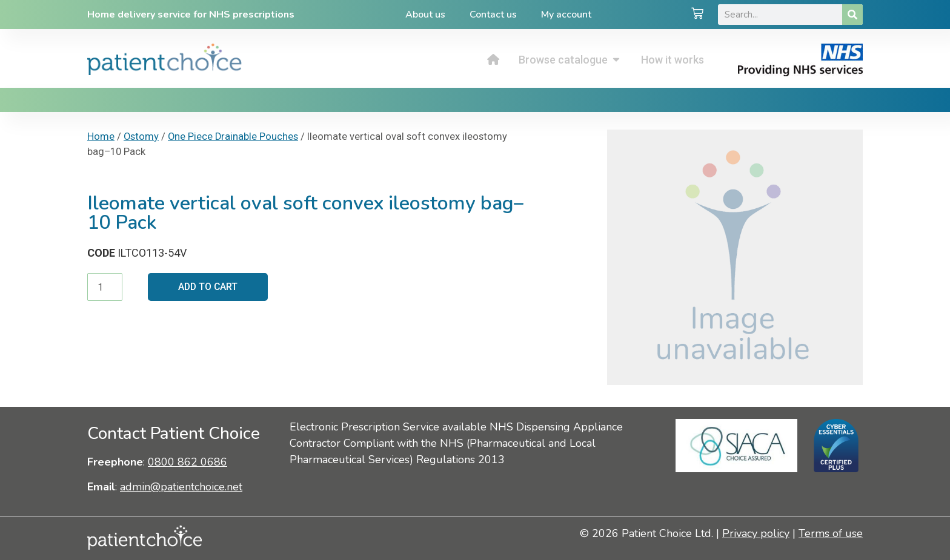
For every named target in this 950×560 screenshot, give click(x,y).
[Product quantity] (105, 287)
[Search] (852, 15)
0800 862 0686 (188, 462)
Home (101, 137)
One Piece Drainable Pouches (233, 137)
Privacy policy (756, 533)
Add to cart (209, 287)
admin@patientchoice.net (181, 487)
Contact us (493, 15)
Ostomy (141, 137)
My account (566, 15)
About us (425, 15)
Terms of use (831, 533)
